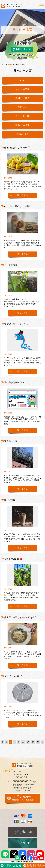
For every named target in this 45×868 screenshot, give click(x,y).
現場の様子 (23, 134)
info (22, 80)
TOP (3, 64)
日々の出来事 (23, 116)
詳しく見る (23, 195)
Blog (10, 64)
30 (38, 742)
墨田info (22, 107)
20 (33, 742)
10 (28, 742)
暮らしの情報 (23, 125)
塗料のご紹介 (23, 98)
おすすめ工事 (23, 89)
